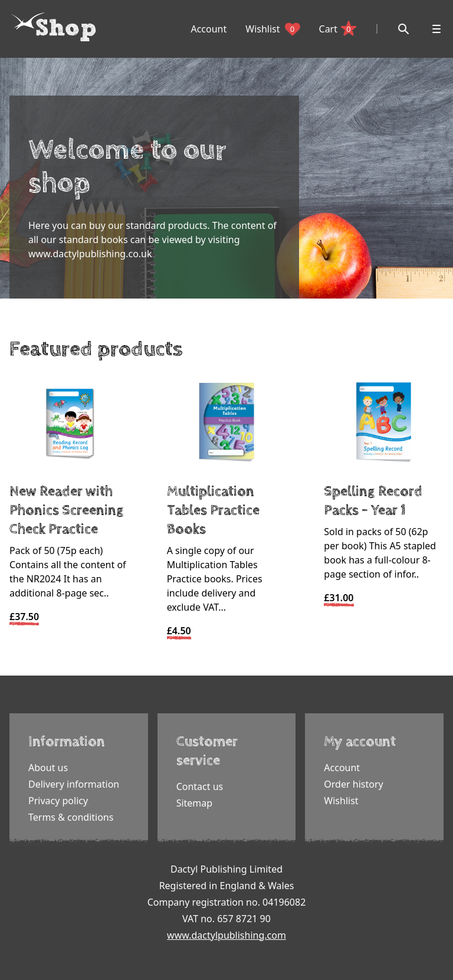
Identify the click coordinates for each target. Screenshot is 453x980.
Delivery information (74, 784)
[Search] (403, 29)
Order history (353, 784)
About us (48, 768)
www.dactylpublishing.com (226, 935)
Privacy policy (58, 801)
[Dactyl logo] (54, 27)
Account (209, 29)
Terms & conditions (71, 817)
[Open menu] (436, 29)
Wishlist (273, 29)
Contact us (200, 786)
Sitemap (195, 803)
